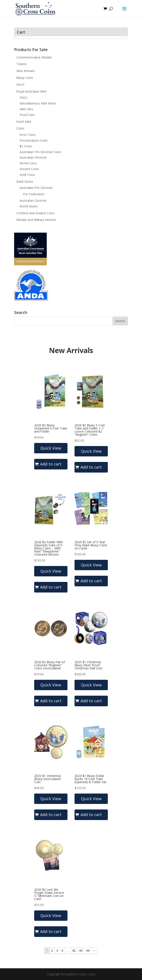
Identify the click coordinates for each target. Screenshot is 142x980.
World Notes (29, 206)
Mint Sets (26, 109)
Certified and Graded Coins (35, 213)
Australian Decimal (33, 157)
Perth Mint (24, 122)
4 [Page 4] (62, 951)
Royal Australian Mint (31, 91)
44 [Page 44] (88, 951)
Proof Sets (27, 115)
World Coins (28, 163)
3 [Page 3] (57, 951)
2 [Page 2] (52, 951)
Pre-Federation (34, 194)
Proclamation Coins (34, 140)
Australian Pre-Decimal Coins (40, 152)
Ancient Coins (29, 169)
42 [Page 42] (74, 951)
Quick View (51, 448)
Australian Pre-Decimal (36, 188)
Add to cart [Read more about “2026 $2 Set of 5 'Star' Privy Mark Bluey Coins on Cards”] (91, 581)
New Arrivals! (26, 71)
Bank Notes (25, 181)
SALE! (20, 85)
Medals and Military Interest (36, 220)
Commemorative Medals (34, 57)
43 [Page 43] (81, 951)
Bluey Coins (25, 78)
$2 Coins (26, 146)
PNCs (24, 98)
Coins (20, 128)
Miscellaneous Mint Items (38, 103)
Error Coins (28, 135)
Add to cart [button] (51, 464)
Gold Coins (27, 175)
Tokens (22, 64)
